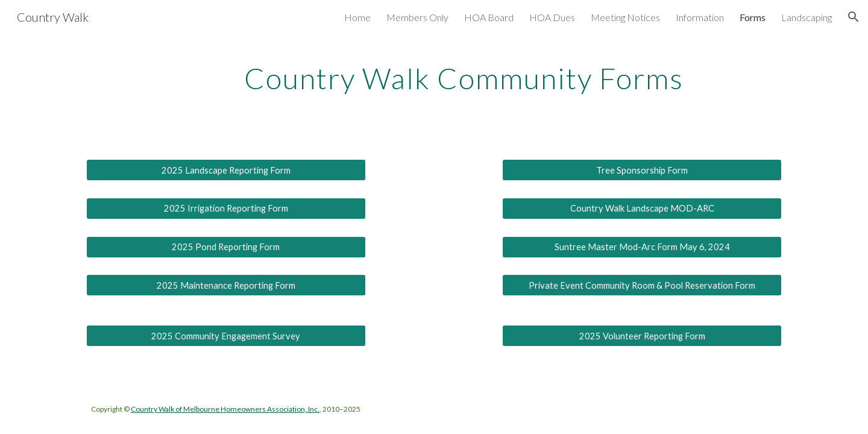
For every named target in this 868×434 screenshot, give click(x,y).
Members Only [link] (417, 17)
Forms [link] (753, 17)
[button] (854, 17)
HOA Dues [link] (552, 17)
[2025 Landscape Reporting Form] (226, 170)
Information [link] (700, 17)
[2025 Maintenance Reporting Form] (226, 285)
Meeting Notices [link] (625, 17)
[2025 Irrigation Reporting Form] (226, 209)
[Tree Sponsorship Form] (642, 170)
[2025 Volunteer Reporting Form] (642, 336)
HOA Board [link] (489, 17)
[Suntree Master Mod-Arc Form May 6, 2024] (642, 247)
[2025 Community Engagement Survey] (226, 336)
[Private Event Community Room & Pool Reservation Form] (642, 285)
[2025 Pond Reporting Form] (226, 247)
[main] (464, 81)
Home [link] (357, 17)
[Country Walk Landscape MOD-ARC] (642, 209)
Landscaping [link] (807, 17)
